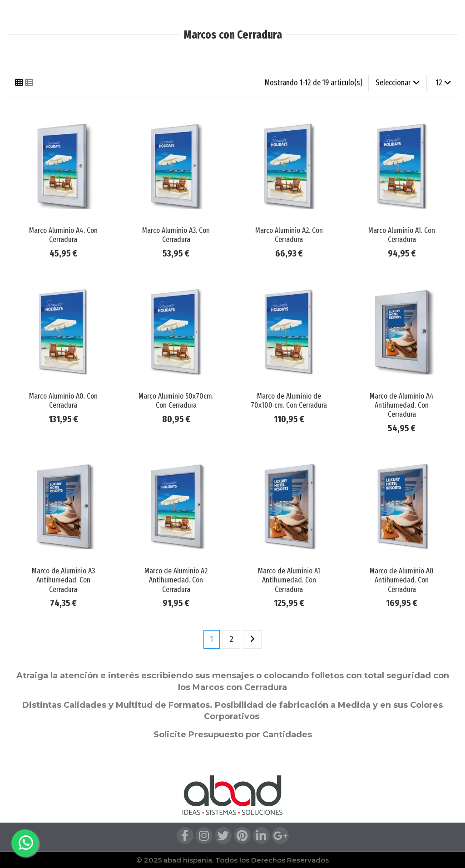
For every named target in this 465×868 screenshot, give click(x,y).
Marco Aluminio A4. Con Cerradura (63, 235)
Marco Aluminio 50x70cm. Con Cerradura (176, 401)
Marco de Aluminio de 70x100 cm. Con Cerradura (289, 401)
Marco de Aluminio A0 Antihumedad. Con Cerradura (402, 580)
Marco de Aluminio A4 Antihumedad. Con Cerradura (402, 405)
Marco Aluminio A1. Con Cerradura (402, 235)
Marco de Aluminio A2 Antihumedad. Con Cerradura (176, 580)
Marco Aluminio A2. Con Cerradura (289, 235)
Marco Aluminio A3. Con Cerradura (176, 235)
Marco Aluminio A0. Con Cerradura (63, 401)
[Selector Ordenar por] (398, 83)
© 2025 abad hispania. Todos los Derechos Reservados (232, 860)
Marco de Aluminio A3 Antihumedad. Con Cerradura (63, 580)
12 (444, 83)
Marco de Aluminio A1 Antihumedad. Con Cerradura (289, 580)
